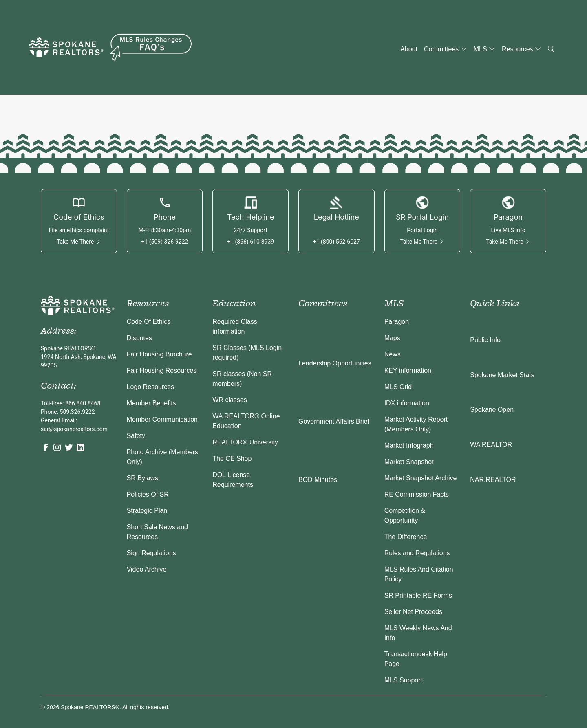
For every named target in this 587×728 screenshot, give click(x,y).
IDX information (407, 403)
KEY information (408, 371)
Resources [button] (522, 49)
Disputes (139, 338)
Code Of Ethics (149, 322)
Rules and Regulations (417, 553)
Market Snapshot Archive (421, 478)
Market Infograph (409, 445)
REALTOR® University (245, 442)
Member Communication (162, 419)
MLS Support (403, 680)
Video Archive (147, 569)
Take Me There (79, 242)
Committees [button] (446, 49)
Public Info (485, 340)
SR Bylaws (142, 478)
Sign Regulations (151, 553)
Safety (136, 436)
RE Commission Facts (417, 494)
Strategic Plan (147, 511)
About (409, 49)
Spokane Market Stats (502, 375)
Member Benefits (151, 403)
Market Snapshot (409, 462)
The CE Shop (232, 459)
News (393, 354)
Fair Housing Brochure (159, 354)
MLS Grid (398, 387)
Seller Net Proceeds (413, 612)
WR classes (230, 400)
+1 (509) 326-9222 (164, 242)
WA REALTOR (491, 445)
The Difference (406, 537)
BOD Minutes (318, 480)
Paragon (397, 322)
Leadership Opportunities (335, 363)
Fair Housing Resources (162, 371)
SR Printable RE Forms (418, 595)
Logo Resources (151, 387)
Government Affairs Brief (334, 421)
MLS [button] (484, 49)
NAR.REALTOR (493, 480)
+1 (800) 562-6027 (337, 242)
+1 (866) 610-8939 (250, 242)
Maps (392, 338)
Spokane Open (492, 410)
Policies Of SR (148, 494)
